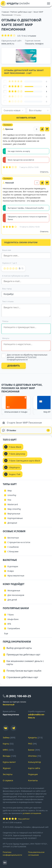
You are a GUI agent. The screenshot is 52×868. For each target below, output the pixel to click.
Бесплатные (13, 538)
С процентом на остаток (19, 542)
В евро (11, 571)
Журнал (7, 768)
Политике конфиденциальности (22, 358)
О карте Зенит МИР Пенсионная (22, 423)
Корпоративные (15, 518)
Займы (6, 737)
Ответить (44, 172)
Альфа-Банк (13, 619)
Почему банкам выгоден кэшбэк (24, 671)
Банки (31, 750)
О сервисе (8, 780)
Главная (5, 12)
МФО (5, 750)
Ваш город (7, 289)
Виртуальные (14, 514)
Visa (9, 500)
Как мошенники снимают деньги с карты (25, 663)
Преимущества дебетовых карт (23, 655)
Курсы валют (9, 762)
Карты (6, 744)
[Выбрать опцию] (26, 357)
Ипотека (32, 756)
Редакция (33, 774)
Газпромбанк (14, 628)
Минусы (6, 338)
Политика (13, 854)
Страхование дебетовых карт (22, 677)
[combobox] (13, 110)
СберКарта (14, 467)
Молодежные (14, 590)
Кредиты (33, 737)
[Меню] (49, 3)
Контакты (33, 780)
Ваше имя (7, 250)
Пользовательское (39, 854)
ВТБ (9, 624)
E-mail (16, 276)
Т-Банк (11, 615)
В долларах (13, 566)
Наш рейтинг (24, 819)
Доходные (12, 523)
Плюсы (5, 321)
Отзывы (26, 430)
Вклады (7, 756)
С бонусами (13, 551)
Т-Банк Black (15, 447)
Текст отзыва (8, 301)
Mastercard (13, 504)
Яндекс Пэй (15, 474)
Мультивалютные (16, 576)
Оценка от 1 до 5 (9, 263)
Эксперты (8, 774)
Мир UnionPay (14, 509)
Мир (10, 491)
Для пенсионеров (16, 595)
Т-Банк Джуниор (17, 454)
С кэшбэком (13, 547)
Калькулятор (35, 762)
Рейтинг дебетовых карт (21, 12)
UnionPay (12, 495)
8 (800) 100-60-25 (19, 696)
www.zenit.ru (8, 43)
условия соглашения (32, 813)
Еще (6, 633)
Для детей (12, 600)
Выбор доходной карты (19, 648)
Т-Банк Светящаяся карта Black (24, 461)
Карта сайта (34, 768)
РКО (30, 744)
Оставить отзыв (26, 118)
